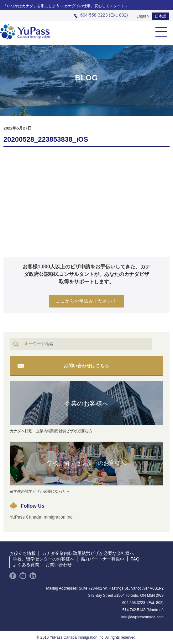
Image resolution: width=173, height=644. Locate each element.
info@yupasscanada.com (142, 617)
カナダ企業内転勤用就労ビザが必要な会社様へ (88, 553)
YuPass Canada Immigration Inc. (42, 517)
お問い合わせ (59, 565)
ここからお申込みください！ (86, 301)
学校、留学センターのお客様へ (86, 463)
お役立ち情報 (23, 553)
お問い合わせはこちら (86, 366)
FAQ (135, 559)
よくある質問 (26, 565)
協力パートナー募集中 (102, 559)
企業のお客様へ (86, 403)
